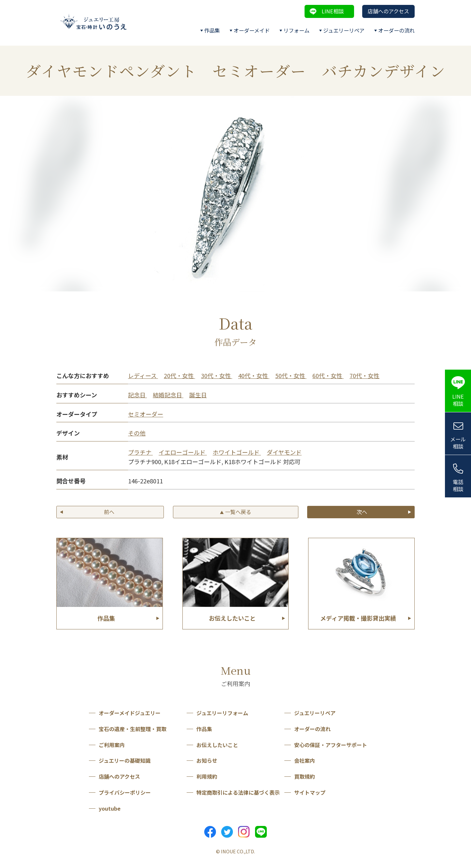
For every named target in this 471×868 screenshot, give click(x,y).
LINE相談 (333, 11)
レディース (143, 375)
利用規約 (207, 776)
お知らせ (207, 760)
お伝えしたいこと (217, 745)
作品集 (212, 30)
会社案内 (305, 760)
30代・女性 (217, 375)
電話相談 (458, 485)
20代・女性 (179, 375)
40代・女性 (254, 375)
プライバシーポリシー (125, 792)
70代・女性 (364, 375)
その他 (137, 433)
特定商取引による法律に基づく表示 (238, 792)
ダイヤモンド (284, 452)
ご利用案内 (112, 745)
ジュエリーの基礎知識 (125, 760)
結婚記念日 (168, 395)
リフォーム (296, 30)
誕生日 (198, 395)
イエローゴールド (183, 452)
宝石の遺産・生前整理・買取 (133, 729)
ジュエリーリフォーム (222, 713)
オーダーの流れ (396, 30)
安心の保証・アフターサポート (331, 745)
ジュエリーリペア (344, 30)
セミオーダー (146, 414)
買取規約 (305, 776)
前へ (109, 512)
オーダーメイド (252, 30)
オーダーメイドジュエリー (130, 713)
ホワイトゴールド (237, 452)
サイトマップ (310, 792)
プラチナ (140, 452)
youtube (110, 808)
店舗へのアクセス (388, 11)
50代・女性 (291, 375)
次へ (362, 512)
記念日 (137, 395)
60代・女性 (328, 375)
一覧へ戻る (235, 512)
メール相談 (458, 443)
